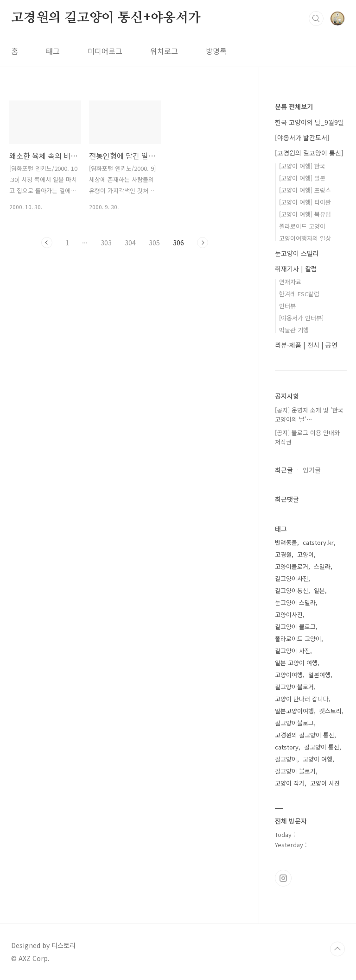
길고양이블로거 (294, 687)
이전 (47, 243)
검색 (316, 19)
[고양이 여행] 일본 (302, 178)
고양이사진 (289, 615)
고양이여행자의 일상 (305, 238)
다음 (203, 243)
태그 (53, 51)
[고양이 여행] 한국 (302, 166)
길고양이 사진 (292, 651)
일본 (319, 590)
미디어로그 (105, 51)
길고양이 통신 (322, 747)
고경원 (283, 554)
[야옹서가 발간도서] (302, 137)
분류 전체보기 (294, 106)
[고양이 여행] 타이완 (305, 202)
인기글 (312, 470)
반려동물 (286, 542)
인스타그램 (283, 878)
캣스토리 (331, 711)
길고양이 (286, 759)
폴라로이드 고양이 (302, 226)
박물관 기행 (294, 330)
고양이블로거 (292, 566)
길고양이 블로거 (295, 771)
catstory (287, 747)
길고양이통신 (292, 590)
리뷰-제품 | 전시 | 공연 (306, 345)
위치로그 (164, 51)
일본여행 (319, 675)
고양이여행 (289, 675)
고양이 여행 (318, 759)
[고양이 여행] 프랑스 (305, 190)
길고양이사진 (292, 578)
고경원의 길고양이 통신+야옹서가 (106, 18)
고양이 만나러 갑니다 (302, 699)
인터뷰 (287, 306)
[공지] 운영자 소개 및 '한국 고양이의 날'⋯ (309, 415)
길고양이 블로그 (295, 627)
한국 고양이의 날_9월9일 (309, 122)
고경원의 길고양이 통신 (305, 735)
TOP (337, 949)
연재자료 (290, 282)
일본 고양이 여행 (296, 663)
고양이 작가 (290, 783)
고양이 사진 (325, 783)
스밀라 (322, 566)
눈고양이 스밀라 (297, 253)
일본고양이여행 (294, 711)
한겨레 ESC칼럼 (299, 294)
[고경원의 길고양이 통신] (309, 153)
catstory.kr (318, 542)
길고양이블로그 (294, 723)
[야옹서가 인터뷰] (301, 318)
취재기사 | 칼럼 (296, 268)
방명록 (216, 51)
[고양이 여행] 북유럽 (305, 214)
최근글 (284, 470)
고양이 (305, 554)
